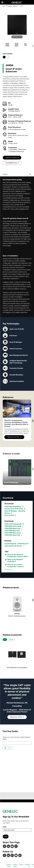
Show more (9, 569)
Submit (6, 837)
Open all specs (12, 158)
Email (5, 827)
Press (21, 865)
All (5, 640)
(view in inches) (22, 129)
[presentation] (33, 46)
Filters (8, 748)
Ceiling (11, 640)
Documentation (12, 163)
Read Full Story (14, 437)
